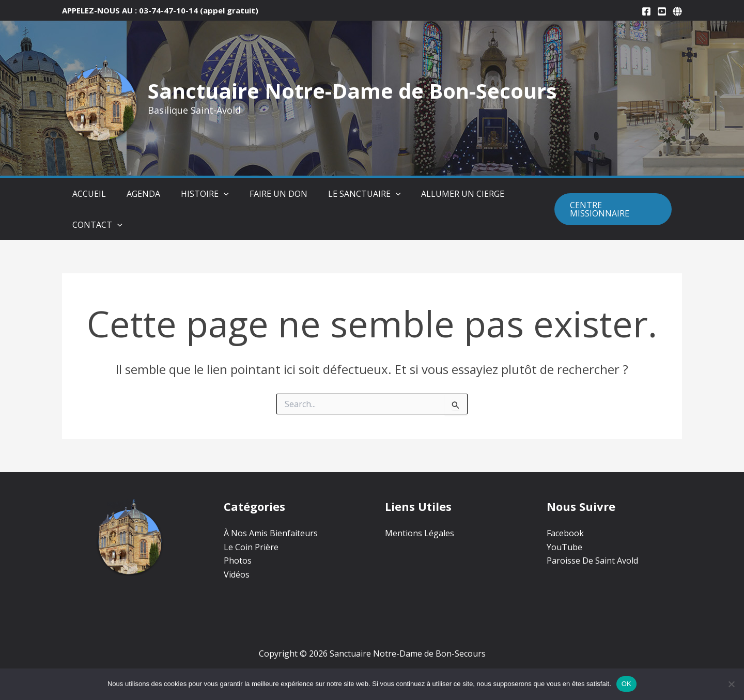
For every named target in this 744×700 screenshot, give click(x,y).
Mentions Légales (420, 533)
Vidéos (237, 574)
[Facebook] (646, 11)
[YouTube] (662, 11)
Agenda (128, 194)
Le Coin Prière (251, 547)
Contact (87, 225)
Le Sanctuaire (334, 194)
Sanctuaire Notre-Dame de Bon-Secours (352, 91)
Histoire (184, 194)
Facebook (565, 533)
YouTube (564, 547)
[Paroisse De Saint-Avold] (677, 11)
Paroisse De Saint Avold (592, 561)
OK (626, 684)
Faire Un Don (253, 194)
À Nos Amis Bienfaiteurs (271, 533)
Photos (238, 561)
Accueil (79, 194)
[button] (203, 194)
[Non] (731, 684)
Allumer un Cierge (427, 194)
